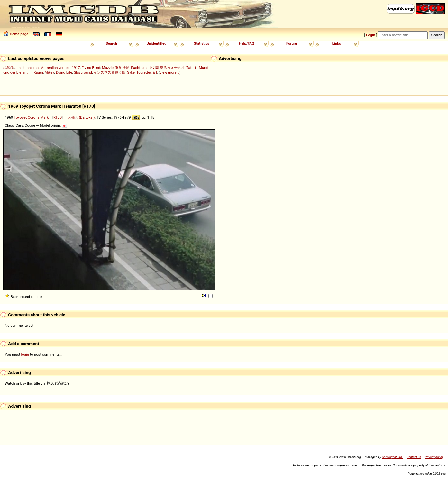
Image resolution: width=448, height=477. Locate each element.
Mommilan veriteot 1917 (60, 68)
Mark (45, 117)
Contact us (414, 457)
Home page (19, 34)
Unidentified (157, 43)
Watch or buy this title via (37, 383)
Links (337, 43)
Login (370, 35)
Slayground (83, 72)
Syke (131, 72)
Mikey (50, 72)
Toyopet (20, 117)
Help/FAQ (246, 43)
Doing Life (64, 72)
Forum (292, 43)
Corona (33, 117)
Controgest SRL (392, 457)
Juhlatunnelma (27, 68)
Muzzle (108, 68)
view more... (170, 72)
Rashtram (139, 68)
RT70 (58, 117)
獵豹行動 (122, 68)
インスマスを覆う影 (110, 72)
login (25, 354)
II (50, 117)
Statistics (201, 43)
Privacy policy (434, 457)
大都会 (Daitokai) (81, 117)
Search (111, 43)
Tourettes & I (147, 72)
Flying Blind (91, 68)
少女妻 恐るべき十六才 (166, 68)
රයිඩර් (8, 68)
